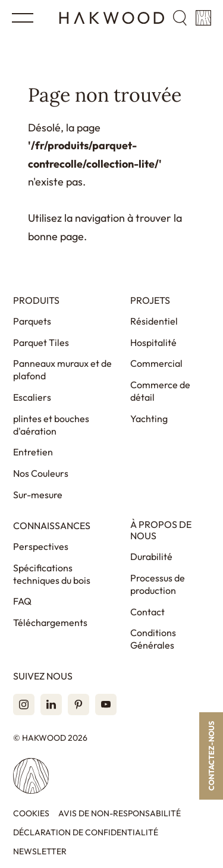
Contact (147, 612)
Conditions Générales (153, 639)
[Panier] (203, 18)
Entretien (33, 452)
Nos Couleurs (41, 473)
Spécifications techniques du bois (52, 574)
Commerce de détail (160, 391)
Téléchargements (50, 622)
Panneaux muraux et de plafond (62, 369)
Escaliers (32, 397)
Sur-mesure (38, 495)
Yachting (149, 419)
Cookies (31, 814)
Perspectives (41, 546)
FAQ (22, 601)
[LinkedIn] (51, 705)
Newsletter (40, 852)
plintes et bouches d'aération (51, 425)
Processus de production (158, 584)
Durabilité (151, 556)
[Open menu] (23, 18)
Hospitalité (153, 342)
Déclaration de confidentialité (86, 833)
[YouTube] (106, 705)
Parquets (32, 321)
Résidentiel (154, 321)
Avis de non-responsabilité (120, 814)
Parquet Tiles (41, 342)
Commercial (156, 363)
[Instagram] (24, 705)
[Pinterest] (78, 705)
